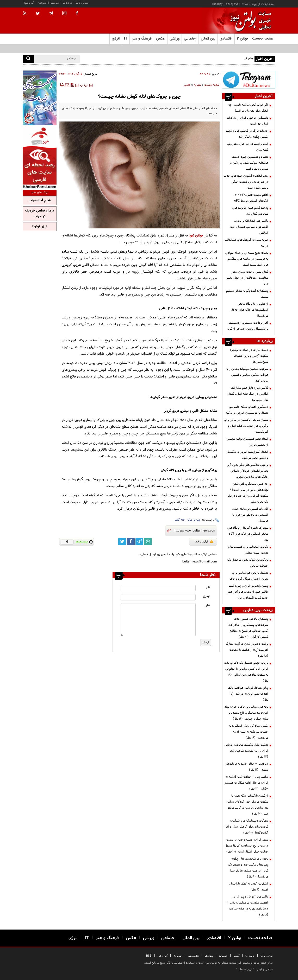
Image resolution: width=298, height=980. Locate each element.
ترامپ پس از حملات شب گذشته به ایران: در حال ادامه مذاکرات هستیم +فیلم (246, 783)
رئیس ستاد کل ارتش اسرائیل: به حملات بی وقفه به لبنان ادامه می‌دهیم (249, 732)
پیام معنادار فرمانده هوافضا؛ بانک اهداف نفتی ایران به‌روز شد (248, 694)
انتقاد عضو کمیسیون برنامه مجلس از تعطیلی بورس (247, 442)
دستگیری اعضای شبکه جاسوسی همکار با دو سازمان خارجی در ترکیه (247, 410)
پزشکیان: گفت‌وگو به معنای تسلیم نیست (247, 294)
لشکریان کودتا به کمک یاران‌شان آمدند (249, 887)
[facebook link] (131, 542)
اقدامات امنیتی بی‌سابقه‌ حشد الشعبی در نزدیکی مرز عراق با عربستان (250, 515)
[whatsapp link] (148, 542)
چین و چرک (194, 520)
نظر (208, 606)
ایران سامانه (245, 969)
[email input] (158, 597)
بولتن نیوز (196, 236)
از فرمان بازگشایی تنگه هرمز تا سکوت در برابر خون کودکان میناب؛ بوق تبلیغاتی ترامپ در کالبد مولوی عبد (247, 805)
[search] (28, 59)
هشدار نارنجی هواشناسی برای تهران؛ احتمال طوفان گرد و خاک (249, 576)
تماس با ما (82, 3)
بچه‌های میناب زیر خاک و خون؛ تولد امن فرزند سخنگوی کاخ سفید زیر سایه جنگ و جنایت (246, 713)
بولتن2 (197, 85)
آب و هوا (29, 3)
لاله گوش (179, 520)
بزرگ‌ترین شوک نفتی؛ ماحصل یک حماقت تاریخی (248, 563)
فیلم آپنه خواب (40, 201)
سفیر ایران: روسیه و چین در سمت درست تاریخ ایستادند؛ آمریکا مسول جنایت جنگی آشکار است (246, 846)
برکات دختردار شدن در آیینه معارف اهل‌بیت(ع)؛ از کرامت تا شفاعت (247, 650)
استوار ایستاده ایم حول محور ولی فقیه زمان (248, 147)
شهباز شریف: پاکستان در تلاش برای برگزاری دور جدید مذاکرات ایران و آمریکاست (246, 426)
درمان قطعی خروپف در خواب (40, 214)
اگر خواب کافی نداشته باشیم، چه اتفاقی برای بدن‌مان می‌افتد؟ (248, 108)
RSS (149, 956)
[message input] (158, 620)
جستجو (223, 956)
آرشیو (236, 956)
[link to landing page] (249, 21)
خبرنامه (42, 3)
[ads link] (249, 80)
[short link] (194, 531)
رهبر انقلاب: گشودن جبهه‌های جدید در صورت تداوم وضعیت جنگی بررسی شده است (246, 182)
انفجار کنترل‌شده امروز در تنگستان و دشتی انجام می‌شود (247, 455)
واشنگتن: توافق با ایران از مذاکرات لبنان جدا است (247, 121)
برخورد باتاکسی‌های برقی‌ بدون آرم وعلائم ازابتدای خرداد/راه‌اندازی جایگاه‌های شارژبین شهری (248, 471)
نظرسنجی (193, 956)
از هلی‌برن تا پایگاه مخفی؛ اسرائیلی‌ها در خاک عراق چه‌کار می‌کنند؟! (249, 310)
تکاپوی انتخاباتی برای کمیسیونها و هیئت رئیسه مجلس (248, 550)
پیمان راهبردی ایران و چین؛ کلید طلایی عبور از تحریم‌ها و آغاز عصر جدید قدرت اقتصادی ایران (247, 592)
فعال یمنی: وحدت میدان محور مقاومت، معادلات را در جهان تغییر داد (247, 278)
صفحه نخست (263, 39)
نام (208, 587)
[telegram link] (139, 542)
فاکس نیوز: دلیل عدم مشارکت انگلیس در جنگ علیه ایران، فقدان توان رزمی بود (247, 394)
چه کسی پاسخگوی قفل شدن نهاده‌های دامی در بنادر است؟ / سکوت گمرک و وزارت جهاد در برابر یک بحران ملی (247, 493)
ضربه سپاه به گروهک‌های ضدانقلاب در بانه (246, 243)
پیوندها (55, 3)
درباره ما (67, 3)
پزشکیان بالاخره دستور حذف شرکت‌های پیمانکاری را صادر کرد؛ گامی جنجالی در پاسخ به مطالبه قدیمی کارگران (248, 628)
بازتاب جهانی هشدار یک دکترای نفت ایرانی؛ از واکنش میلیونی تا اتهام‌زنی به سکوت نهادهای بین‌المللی (246, 672)
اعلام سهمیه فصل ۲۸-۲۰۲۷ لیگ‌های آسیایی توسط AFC (251, 198)
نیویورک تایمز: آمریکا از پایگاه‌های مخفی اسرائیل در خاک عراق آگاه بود (248, 534)
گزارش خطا (204, 542)
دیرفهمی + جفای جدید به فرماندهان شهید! (246, 767)
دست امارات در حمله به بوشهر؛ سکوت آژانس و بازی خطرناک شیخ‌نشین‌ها (249, 356)
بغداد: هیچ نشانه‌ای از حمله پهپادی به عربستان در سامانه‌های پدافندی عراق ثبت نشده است (247, 259)
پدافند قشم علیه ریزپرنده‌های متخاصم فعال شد (250, 211)
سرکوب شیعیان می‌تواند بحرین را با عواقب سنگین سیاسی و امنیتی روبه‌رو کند (247, 375)
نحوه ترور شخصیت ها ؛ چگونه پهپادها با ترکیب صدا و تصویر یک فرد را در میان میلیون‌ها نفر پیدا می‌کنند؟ (248, 868)
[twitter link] (122, 542)
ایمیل (206, 596)
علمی (187, 85)
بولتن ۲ (242, 39)
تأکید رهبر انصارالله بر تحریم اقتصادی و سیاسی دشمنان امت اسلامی (249, 227)
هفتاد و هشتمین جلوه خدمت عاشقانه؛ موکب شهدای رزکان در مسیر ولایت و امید (249, 163)
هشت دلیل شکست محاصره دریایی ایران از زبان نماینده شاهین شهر (246, 751)
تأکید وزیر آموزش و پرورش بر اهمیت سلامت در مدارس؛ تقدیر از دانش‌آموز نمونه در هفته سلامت (247, 906)
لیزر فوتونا (39, 227)
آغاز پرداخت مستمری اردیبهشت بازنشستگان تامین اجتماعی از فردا (248, 326)
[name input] (158, 588)
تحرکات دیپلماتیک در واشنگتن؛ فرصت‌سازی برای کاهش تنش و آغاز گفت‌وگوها (246, 827)
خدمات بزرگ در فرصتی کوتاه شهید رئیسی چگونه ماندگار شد (247, 134)
